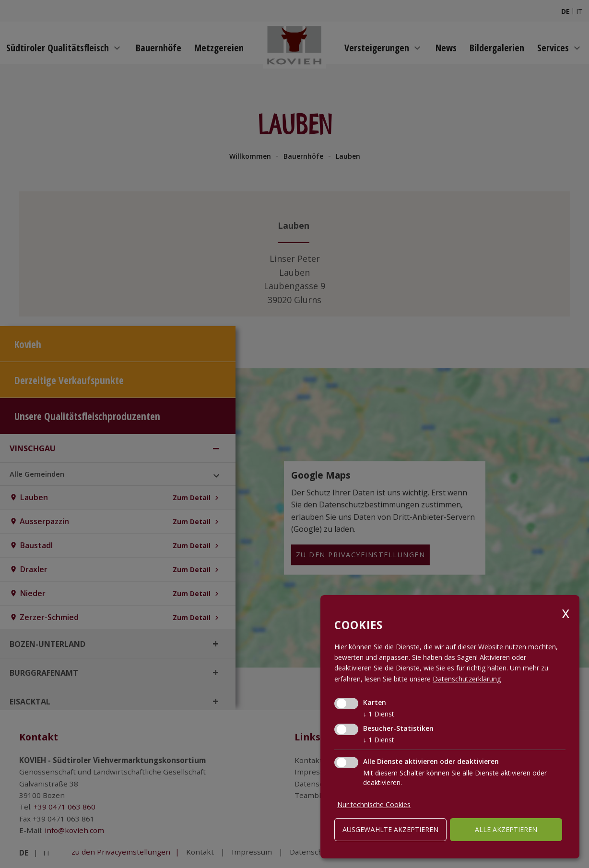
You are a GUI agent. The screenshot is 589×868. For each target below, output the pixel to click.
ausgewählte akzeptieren (390, 829)
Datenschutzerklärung (467, 679)
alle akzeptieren (506, 829)
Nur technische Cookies (374, 804)
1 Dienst (379, 714)
